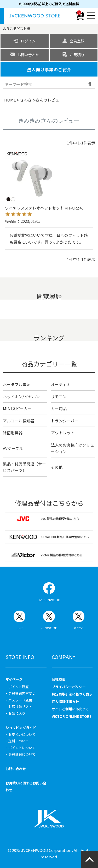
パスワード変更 (20, 700)
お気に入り (17, 713)
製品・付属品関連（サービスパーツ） (24, 467)
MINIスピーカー (17, 408)
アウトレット (63, 433)
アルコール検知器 (19, 421)
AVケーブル (13, 448)
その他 (57, 467)
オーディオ (61, 384)
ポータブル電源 (17, 384)
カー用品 (59, 408)
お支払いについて (22, 734)
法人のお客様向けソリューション (73, 448)
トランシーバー (65, 421)
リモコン (59, 397)
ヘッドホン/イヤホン (21, 397)
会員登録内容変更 (22, 693)
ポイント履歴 (19, 687)
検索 (91, 84)
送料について (19, 741)
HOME (10, 100)
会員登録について (22, 754)
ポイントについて (22, 748)
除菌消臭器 (13, 433)
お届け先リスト (20, 707)
